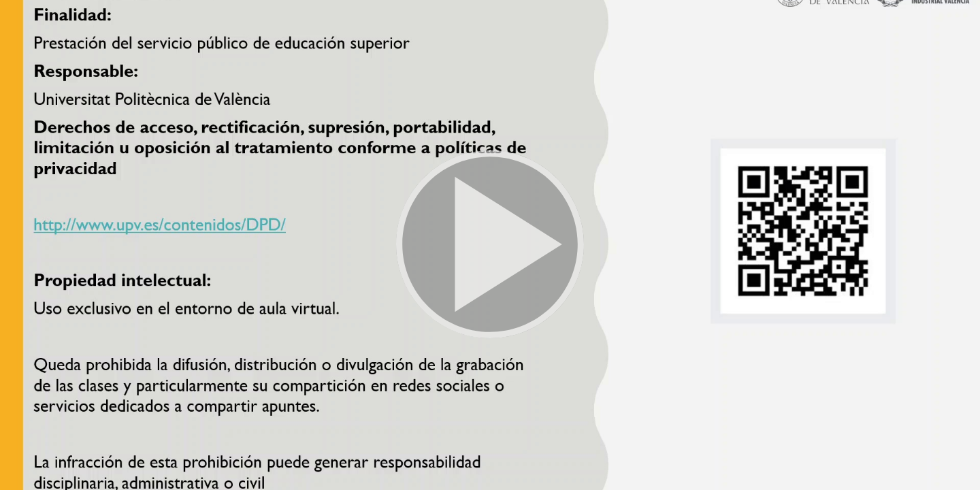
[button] (490, 245)
